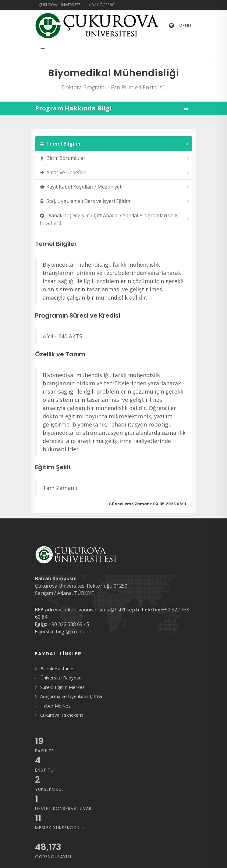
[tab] (114, 144)
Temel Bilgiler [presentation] (115, 144)
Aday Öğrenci (102, 5)
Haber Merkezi (56, 706)
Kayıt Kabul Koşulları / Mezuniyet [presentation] (115, 187)
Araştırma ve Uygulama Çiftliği (71, 696)
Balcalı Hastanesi (58, 668)
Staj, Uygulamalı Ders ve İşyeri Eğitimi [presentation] (115, 201)
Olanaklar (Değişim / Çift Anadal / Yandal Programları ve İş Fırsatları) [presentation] (115, 219)
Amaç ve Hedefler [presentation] (115, 173)
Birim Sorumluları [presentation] (115, 158)
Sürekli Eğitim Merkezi (63, 687)
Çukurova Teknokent (62, 715)
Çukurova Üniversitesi (60, 5)
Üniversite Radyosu (61, 678)
